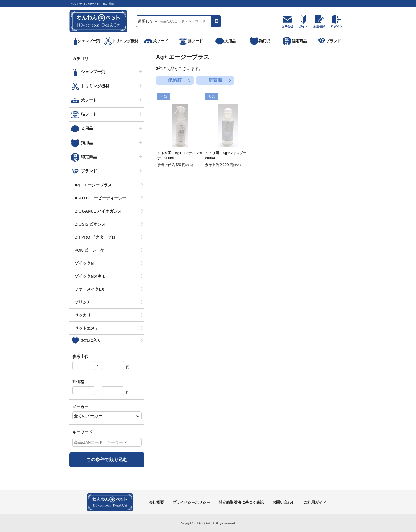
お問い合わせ (284, 502)
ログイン (337, 26)
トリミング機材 (95, 86)
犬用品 (87, 128)
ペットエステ (87, 328)
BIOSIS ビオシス (90, 224)
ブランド (89, 171)
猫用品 (87, 143)
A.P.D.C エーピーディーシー (100, 198)
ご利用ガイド (315, 502)
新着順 (215, 80)
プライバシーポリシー (191, 502)
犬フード (89, 100)
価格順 (175, 80)
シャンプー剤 (93, 72)
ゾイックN (84, 263)
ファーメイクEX (89, 289)
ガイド (303, 26)
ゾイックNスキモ (90, 276)
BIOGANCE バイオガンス (98, 211)
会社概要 (156, 502)
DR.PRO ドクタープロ (95, 237)
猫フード (89, 114)
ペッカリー (85, 315)
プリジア (83, 302)
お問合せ (287, 26)
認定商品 (89, 157)
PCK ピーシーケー (91, 250)
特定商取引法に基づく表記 (241, 502)
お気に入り (91, 340)
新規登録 (319, 26)
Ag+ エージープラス (93, 185)
